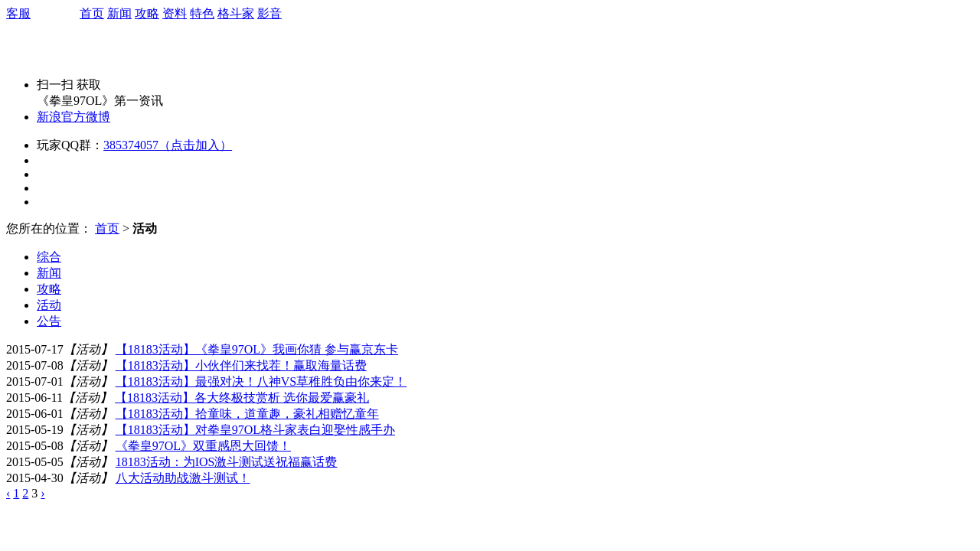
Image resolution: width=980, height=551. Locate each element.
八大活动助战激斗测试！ (183, 478)
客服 (18, 13)
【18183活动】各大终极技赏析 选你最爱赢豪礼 (242, 398)
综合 (49, 257)
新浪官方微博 (73, 117)
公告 (49, 321)
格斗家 (236, 13)
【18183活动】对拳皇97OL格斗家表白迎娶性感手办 (255, 430)
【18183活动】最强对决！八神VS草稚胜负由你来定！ (261, 381)
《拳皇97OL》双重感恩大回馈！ (203, 446)
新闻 (119, 13)
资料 (175, 13)
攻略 (147, 13)
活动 (49, 305)
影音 (269, 13)
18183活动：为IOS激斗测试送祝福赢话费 (227, 462)
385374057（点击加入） (168, 145)
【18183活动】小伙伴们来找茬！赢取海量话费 (241, 365)
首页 (92, 13)
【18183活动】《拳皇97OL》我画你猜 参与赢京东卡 (257, 349)
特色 (202, 13)
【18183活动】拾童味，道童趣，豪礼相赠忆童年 (247, 414)
